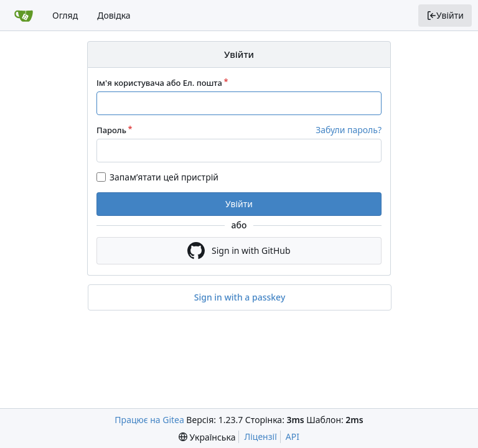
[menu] (207, 437)
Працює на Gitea (149, 420)
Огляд (65, 15)
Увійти (445, 15)
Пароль (111, 130)
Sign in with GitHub (239, 251)
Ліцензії (260, 436)
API (293, 436)
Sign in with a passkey (240, 297)
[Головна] (24, 16)
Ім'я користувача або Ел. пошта (159, 83)
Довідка (114, 15)
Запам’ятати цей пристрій (164, 177)
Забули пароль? (349, 130)
